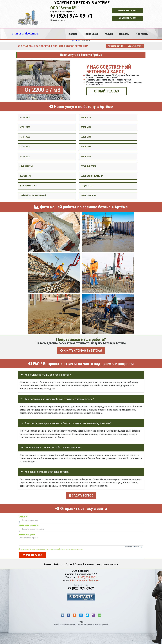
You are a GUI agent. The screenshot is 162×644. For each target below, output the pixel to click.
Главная (73, 34)
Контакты (142, 34)
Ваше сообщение (27, 534)
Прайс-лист (91, 34)
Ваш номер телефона (29, 525)
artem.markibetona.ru (25, 33)
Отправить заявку (33, 555)
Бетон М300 (25, 137)
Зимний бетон (26, 166)
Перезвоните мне (127, 11)
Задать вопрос (135, 46)
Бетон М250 (86, 127)
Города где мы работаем (107, 564)
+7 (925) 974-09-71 (71, 16)
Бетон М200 (25, 127)
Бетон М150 (86, 117)
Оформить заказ (127, 18)
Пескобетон (25, 176)
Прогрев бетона (88, 195)
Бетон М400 (25, 147)
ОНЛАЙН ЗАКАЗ (107, 91)
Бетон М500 (25, 156)
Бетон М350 (86, 137)
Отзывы (124, 34)
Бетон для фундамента (92, 176)
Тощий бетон (87, 186)
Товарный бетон (89, 166)
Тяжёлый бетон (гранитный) (33, 195)
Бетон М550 (86, 156)
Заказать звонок (116, 46)
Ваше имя (24, 516)
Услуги (109, 34)
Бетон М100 (25, 117)
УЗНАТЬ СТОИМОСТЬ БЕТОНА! (81, 351)
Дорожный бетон (28, 186)
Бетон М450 (86, 147)
